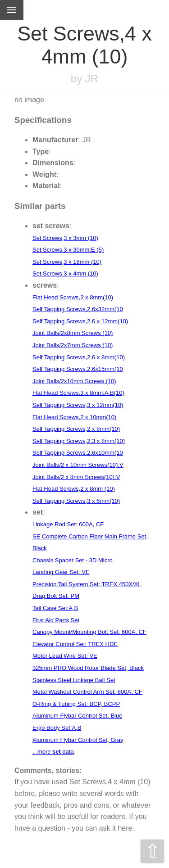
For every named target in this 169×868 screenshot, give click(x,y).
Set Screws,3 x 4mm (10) (65, 274)
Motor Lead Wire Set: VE (65, 656)
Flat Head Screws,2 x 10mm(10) (74, 417)
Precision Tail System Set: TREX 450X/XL (87, 584)
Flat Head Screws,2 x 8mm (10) (74, 489)
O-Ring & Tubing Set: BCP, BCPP (76, 704)
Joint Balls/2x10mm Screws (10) (74, 381)
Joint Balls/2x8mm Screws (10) (73, 333)
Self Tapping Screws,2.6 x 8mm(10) (79, 357)
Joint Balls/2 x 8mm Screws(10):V (76, 477)
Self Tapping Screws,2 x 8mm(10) (76, 429)
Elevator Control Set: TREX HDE (75, 644)
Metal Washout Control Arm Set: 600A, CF (87, 692)
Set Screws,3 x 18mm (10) (67, 262)
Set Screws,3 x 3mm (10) (65, 238)
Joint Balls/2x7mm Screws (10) (73, 345)
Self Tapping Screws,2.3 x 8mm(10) (79, 441)
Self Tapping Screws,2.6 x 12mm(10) (80, 321)
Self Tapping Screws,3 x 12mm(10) (78, 405)
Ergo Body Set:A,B (57, 728)
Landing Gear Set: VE (61, 572)
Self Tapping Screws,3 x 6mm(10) (76, 501)
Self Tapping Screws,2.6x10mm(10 (78, 453)
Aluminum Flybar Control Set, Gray (78, 740)
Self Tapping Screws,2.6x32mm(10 (78, 309)
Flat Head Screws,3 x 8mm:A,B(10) (78, 393)
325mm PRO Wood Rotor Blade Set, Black (88, 668)
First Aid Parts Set (56, 620)
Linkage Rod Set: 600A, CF (68, 524)
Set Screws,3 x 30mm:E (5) (68, 250)
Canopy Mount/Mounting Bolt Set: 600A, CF (89, 632)
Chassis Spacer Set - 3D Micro (73, 560)
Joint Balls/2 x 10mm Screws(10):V (78, 465)
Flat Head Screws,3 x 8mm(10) (73, 297)
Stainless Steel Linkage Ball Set (74, 680)
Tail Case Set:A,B (55, 608)
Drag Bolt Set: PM (56, 596)
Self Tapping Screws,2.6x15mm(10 (78, 369)
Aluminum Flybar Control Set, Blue (77, 716)
